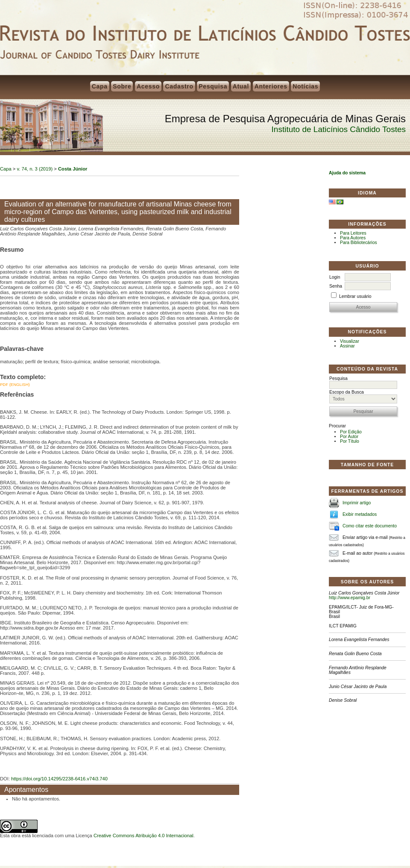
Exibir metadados (360, 514)
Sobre (122, 86)
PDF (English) (15, 384)
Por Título (350, 441)
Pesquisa (213, 86)
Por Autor (349, 437)
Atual (241, 86)
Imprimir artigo (357, 503)
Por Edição (351, 432)
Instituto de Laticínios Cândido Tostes (339, 129)
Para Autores (353, 238)
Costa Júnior (73, 169)
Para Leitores (353, 233)
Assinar (347, 346)
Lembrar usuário (355, 296)
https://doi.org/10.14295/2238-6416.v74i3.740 (59, 779)
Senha (336, 286)
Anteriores (271, 86)
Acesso (148, 86)
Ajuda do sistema (347, 173)
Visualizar (350, 341)
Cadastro (179, 86)
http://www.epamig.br (350, 598)
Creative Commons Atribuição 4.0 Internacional (143, 836)
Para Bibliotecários (359, 243)
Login (335, 277)
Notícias (305, 86)
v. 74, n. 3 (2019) (35, 169)
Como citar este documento (370, 526)
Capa (100, 86)
